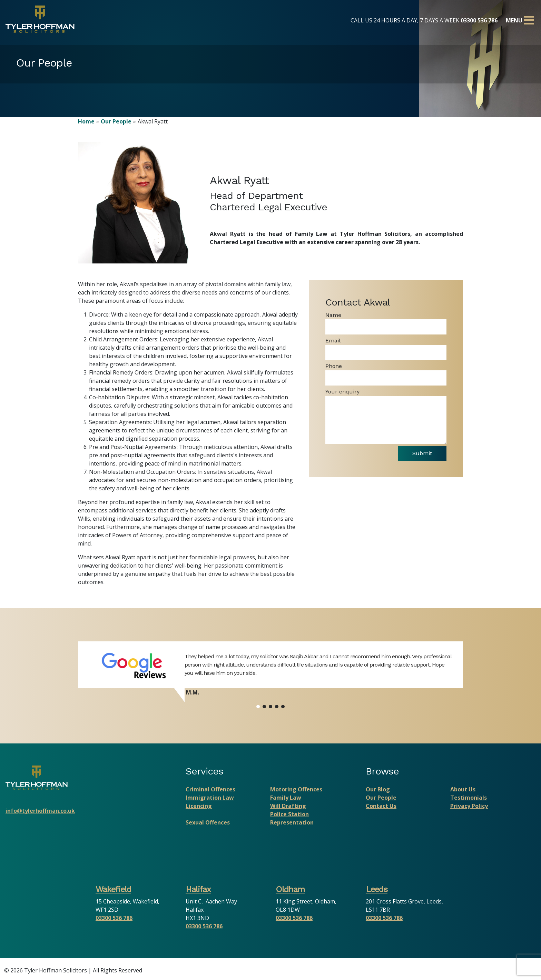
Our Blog (378, 789)
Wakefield (113, 889)
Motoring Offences (296, 789)
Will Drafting (288, 806)
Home (86, 121)
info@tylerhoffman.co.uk (40, 811)
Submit (421, 453)
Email (333, 341)
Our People (116, 121)
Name (333, 315)
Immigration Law (210, 798)
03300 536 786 (479, 20)
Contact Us (381, 806)
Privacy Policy (469, 806)
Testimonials (469, 798)
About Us (463, 789)
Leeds (377, 889)
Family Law (286, 798)
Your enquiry (342, 392)
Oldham (290, 889)
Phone (334, 366)
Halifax (198, 889)
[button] (258, 707)
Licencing (199, 806)
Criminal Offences (210, 789)
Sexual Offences (208, 822)
